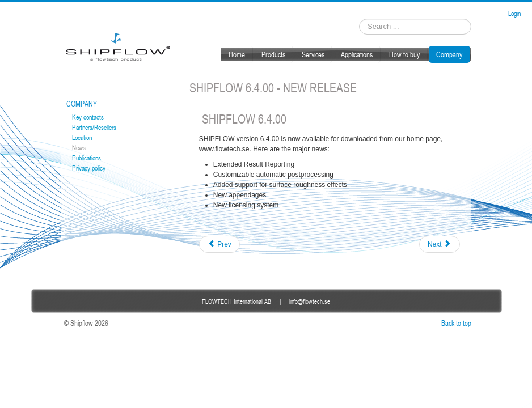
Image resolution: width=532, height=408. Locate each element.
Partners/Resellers (94, 127)
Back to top (456, 323)
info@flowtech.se (310, 301)
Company (449, 54)
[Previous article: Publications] (219, 244)
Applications (357, 54)
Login (514, 13)
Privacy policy (89, 168)
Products (273, 54)
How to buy (404, 54)
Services (313, 54)
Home (237, 54)
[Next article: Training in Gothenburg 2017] (440, 244)
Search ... (359, 19)
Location (82, 137)
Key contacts (88, 117)
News (79, 148)
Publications (86, 158)
